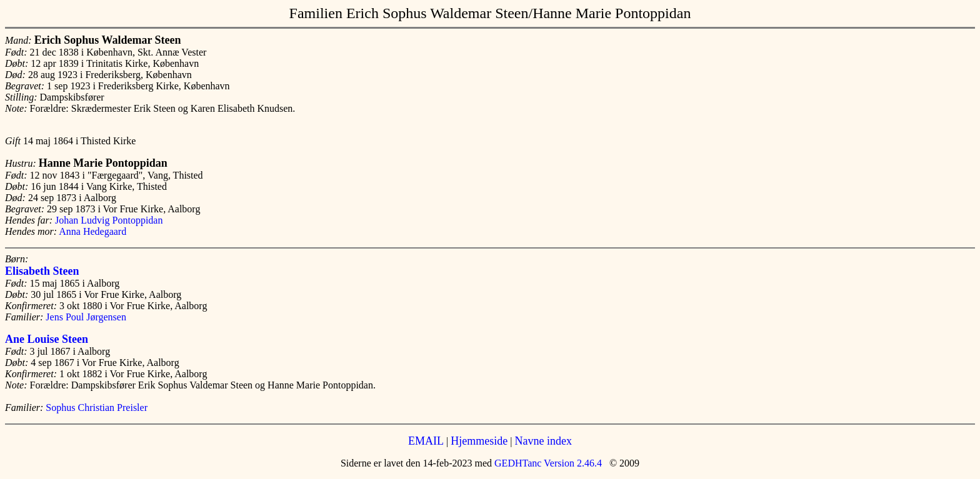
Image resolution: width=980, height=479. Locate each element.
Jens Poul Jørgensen (86, 317)
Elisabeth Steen (42, 271)
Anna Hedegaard (92, 231)
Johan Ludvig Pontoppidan (109, 220)
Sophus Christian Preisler (97, 407)
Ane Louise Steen (47, 339)
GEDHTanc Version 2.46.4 (547, 463)
